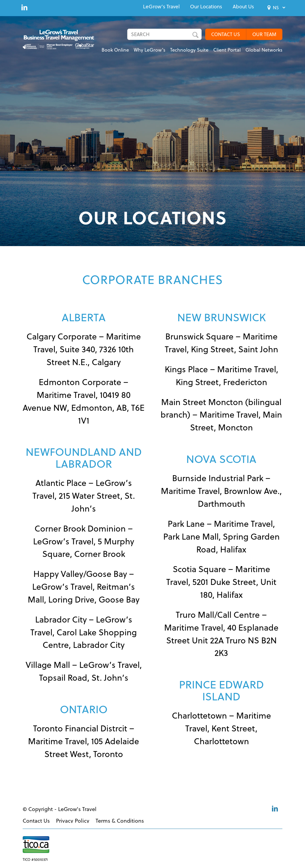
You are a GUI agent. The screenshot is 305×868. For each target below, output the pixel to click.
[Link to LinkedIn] (24, 7)
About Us (243, 7)
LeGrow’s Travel (161, 7)
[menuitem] (161, 7)
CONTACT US (226, 34)
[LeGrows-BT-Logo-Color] (62, 40)
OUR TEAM (264, 34)
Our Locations (206, 7)
